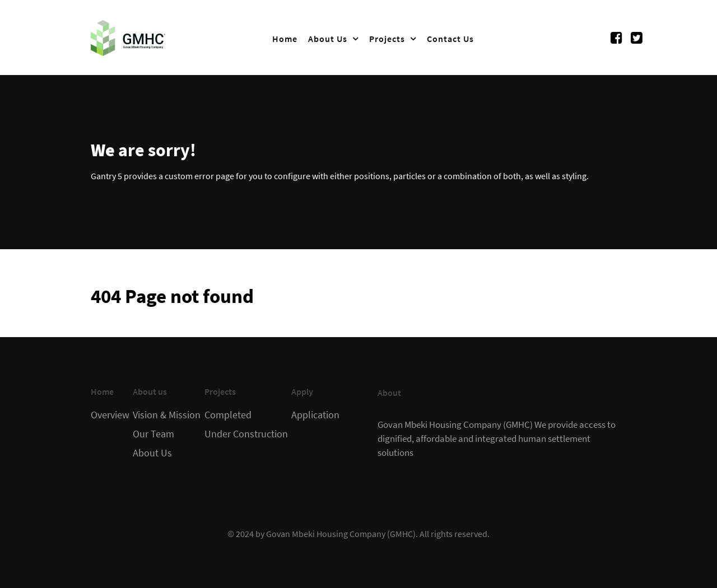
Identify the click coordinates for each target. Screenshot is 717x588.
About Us (152, 453)
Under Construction (246, 434)
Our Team (153, 434)
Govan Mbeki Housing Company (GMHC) (341, 534)
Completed (228, 415)
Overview (110, 415)
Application (315, 415)
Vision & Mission (167, 415)
